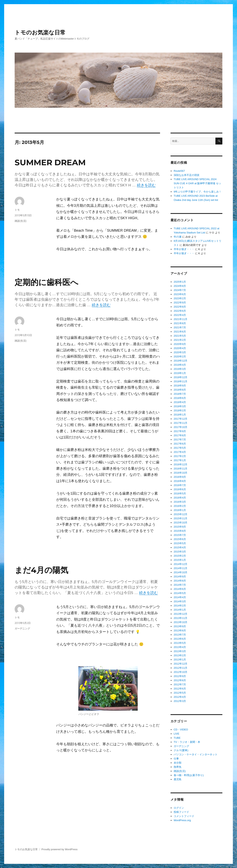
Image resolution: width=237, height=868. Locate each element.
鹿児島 (178, 779)
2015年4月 (180, 547)
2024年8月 (180, 286)
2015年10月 (181, 523)
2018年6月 (180, 398)
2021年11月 (181, 319)
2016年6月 (180, 489)
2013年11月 (181, 618)
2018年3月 (180, 406)
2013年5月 (180, 643)
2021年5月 (180, 336)
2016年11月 (181, 469)
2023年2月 (180, 298)
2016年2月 (180, 506)
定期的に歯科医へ (46, 282)
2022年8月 (180, 307)
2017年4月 (180, 452)
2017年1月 (180, 460)
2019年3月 (180, 369)
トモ (17, 210)
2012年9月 (180, 676)
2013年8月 (180, 630)
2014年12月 (181, 564)
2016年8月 (180, 481)
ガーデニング (22, 628)
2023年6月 (180, 294)
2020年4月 (180, 348)
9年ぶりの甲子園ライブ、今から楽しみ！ (198, 192)
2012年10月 (181, 672)
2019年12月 (181, 361)
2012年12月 (181, 664)
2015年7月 (180, 535)
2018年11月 (181, 381)
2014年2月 (180, 606)
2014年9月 (180, 577)
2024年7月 (180, 290)
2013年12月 (181, 614)
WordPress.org (182, 820)
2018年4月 (180, 402)
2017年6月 (180, 444)
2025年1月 (180, 282)
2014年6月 (180, 589)
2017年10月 (181, 427)
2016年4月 (180, 498)
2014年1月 (180, 610)
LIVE (176, 734)
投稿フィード (181, 812)
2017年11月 (181, 423)
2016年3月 (180, 502)
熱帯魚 (178, 767)
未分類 (178, 763)
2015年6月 (180, 539)
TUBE (177, 738)
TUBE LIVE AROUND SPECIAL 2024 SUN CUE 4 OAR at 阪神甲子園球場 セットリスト (197, 183)
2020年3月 (180, 352)
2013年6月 (180, 639)
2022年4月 (180, 315)
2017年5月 (180, 448)
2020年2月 (180, 357)
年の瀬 (178, 237)
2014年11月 (181, 568)
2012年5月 (180, 693)
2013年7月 (180, 635)
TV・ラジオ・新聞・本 (187, 742)
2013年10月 (181, 622)
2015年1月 (180, 560)
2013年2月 (180, 655)
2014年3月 (180, 601)
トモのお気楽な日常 (40, 32)
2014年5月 (180, 593)
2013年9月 (180, 626)
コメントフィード (184, 816)
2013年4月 (180, 647)
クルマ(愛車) (181, 750)
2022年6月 (180, 311)
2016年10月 (181, 473)
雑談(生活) (21, 221)
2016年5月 (180, 494)
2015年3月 (180, 552)
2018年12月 (181, 377)
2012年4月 (180, 697)
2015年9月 (180, 527)
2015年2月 (180, 556)
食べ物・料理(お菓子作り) (189, 775)
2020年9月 (180, 344)
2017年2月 (180, 456)
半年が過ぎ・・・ (184, 249)
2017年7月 (180, 440)
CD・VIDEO (181, 730)
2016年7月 (180, 485)
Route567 (179, 171)
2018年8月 (180, 390)
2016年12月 (181, 464)
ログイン (179, 808)
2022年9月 (180, 303)
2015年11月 (181, 518)
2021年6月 (180, 332)
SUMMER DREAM (50, 162)
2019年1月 (180, 373)
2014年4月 (180, 597)
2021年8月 (180, 323)
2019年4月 (180, 365)
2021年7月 (180, 327)
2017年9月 (180, 431)
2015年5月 (180, 543)
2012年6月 (180, 689)
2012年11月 (181, 668)
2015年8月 (180, 531)
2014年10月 (181, 572)
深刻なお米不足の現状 (187, 175)
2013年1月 (180, 660)
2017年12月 (181, 419)
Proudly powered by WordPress (59, 849)
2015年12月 (181, 514)
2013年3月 (180, 651)
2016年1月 (180, 510)
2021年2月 (180, 340)
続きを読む (146, 185)
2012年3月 (180, 701)
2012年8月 (180, 680)
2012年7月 (180, 684)
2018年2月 (180, 410)
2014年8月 (180, 581)
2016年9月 (180, 477)
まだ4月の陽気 (41, 570)
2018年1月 (180, 415)
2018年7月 (180, 394)
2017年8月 (180, 435)
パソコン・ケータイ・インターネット (196, 754)
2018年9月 (180, 386)
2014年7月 (180, 585)
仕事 (176, 759)
